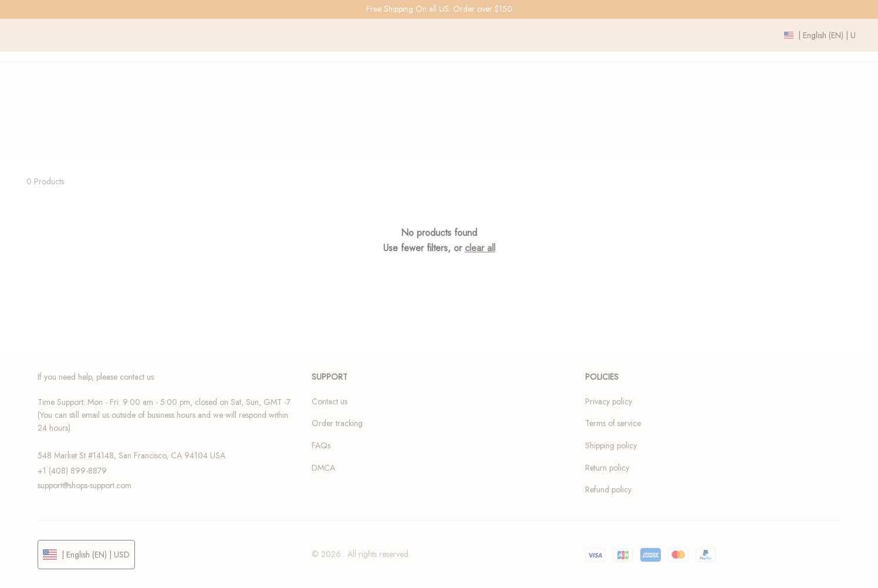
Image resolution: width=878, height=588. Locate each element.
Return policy (607, 468)
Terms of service (613, 423)
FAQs (321, 445)
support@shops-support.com (85, 485)
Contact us (330, 401)
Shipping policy (611, 445)
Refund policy (608, 489)
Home (433, 144)
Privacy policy (609, 401)
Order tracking (337, 423)
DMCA (323, 468)
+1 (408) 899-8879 (72, 471)
